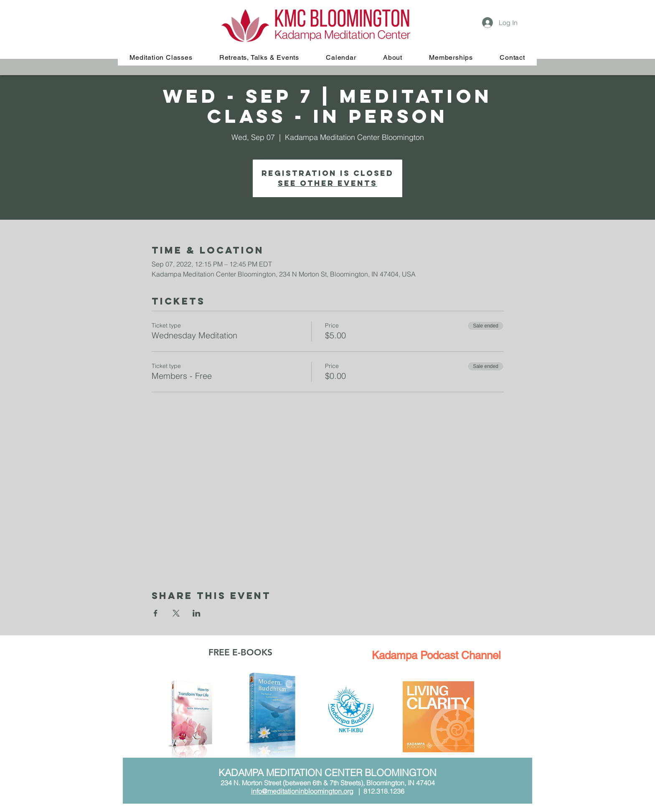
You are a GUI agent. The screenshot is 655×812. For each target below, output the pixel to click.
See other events (327, 183)
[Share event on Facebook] (156, 613)
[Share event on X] (176, 613)
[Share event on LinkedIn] (197, 613)
